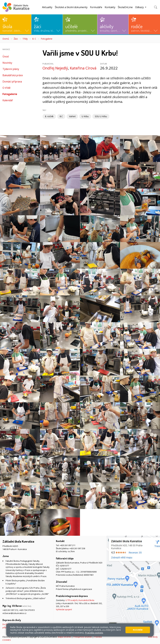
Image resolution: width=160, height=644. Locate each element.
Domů (6, 39)
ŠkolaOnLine (125, 7)
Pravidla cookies (94, 633)
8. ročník (49, 116)
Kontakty (110, 7)
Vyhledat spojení (64, 609)
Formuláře (96, 7)
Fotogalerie (47, 39)
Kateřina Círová (83, 68)
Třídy (25, 39)
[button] (16, 24)
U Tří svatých (72, 600)
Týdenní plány (11, 69)
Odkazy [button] (140, 7)
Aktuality (47, 7)
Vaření (72, 116)
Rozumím (138, 630)
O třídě (6, 88)
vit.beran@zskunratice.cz (14, 613)
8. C (34, 39)
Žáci (16, 39)
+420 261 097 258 (77, 548)
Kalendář (8, 100)
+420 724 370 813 (27, 610)
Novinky (7, 63)
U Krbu (85, 116)
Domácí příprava (12, 82)
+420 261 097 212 (10, 610)
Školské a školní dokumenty (71, 7)
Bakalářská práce (13, 75)
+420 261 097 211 (67, 545)
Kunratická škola (86, 600)
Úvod (6, 56)
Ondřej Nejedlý (55, 68)
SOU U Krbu (101, 116)
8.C (61, 116)
